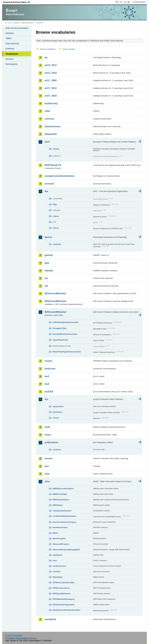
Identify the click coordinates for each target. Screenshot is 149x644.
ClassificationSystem (62, 511)
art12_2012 (51, 65)
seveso (48, 458)
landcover (50, 369)
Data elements (12, 44)
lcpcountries (58, 406)
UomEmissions (59, 566)
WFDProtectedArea (61, 588)
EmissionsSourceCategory (64, 522)
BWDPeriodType (60, 494)
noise (48, 435)
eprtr (47, 142)
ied (46, 286)
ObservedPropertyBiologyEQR (66, 550)
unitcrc (56, 228)
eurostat (49, 184)
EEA (17, 2)
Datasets (10, 33)
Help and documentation (17, 28)
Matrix (55, 533)
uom (47, 474)
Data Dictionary (27, 23)
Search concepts (69, 49)
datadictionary (52, 126)
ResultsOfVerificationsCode (65, 334)
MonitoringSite (59, 539)
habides (49, 271)
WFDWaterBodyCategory (64, 599)
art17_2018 (51, 96)
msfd (47, 427)
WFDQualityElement (61, 594)
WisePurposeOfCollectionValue (66, 610)
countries (57, 244)
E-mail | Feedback (14, 635)
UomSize (56, 572)
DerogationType (60, 328)
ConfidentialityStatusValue (64, 516)
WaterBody (57, 577)
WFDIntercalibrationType (64, 582)
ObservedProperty (61, 544)
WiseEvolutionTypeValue (63, 605)
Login (120, 2)
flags (55, 204)
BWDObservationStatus (63, 489)
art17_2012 (51, 88)
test (47, 466)
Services (9, 59)
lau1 (47, 376)
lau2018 (49, 392)
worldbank (50, 619)
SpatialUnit (57, 555)
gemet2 (49, 255)
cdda (47, 111)
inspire (48, 361)
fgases (48, 237)
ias (46, 278)
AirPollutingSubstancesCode (65, 322)
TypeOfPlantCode (60, 340)
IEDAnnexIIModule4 (55, 312)
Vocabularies (12, 54)
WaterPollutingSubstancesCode (67, 352)
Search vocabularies (48, 49)
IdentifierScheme (60, 527)
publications (51, 442)
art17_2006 (51, 80)
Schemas (10, 49)
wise (47, 481)
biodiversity (51, 103)
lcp (46, 399)
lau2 (47, 384)
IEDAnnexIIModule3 (55, 301)
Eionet (17, 23)
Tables (8, 38)
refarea (56, 216)
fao (46, 191)
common (49, 119)
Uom (55, 560)
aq (46, 57)
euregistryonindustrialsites (59, 176)
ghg (47, 263)
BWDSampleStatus (61, 500)
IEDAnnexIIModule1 (55, 293)
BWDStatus (58, 505)
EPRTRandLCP (53, 165)
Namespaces (11, 64)
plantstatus (57, 412)
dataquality (51, 134)
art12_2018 (51, 73)
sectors (56, 418)
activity (56, 149)
